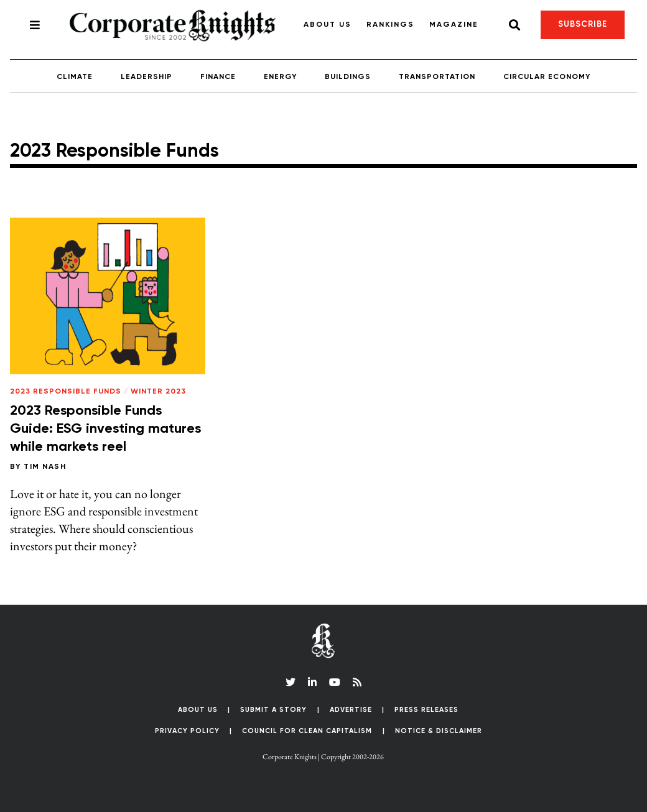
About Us (328, 25)
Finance (218, 77)
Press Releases (426, 710)
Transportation (437, 77)
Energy (280, 77)
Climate (75, 77)
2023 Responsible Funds (66, 392)
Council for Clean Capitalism (307, 731)
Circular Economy (547, 77)
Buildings (348, 77)
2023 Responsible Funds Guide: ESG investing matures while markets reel (105, 429)
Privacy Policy (187, 731)
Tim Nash (45, 467)
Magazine (454, 25)
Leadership (147, 77)
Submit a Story (273, 710)
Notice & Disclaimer (439, 731)
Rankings (390, 25)
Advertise (351, 710)
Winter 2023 (158, 392)
